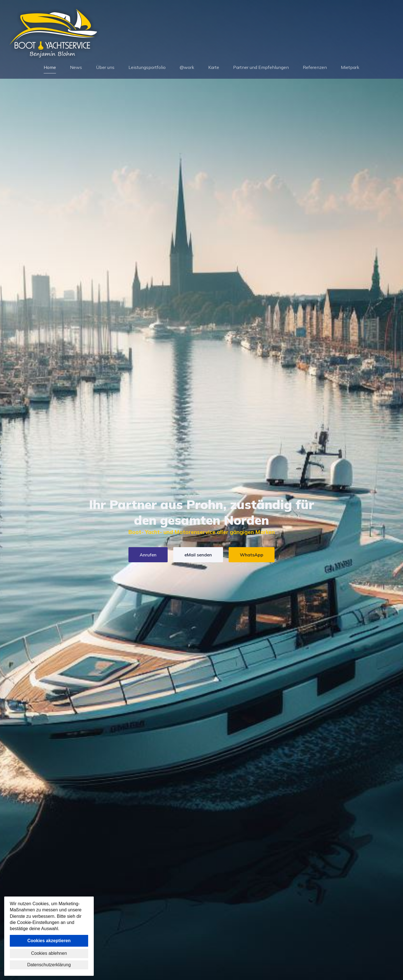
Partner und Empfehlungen (261, 68)
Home (50, 68)
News (76, 68)
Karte (214, 68)
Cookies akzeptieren (49, 941)
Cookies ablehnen (49, 953)
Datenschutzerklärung (49, 965)
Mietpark (350, 68)
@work (187, 68)
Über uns (105, 68)
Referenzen (315, 68)
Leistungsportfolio (147, 68)
